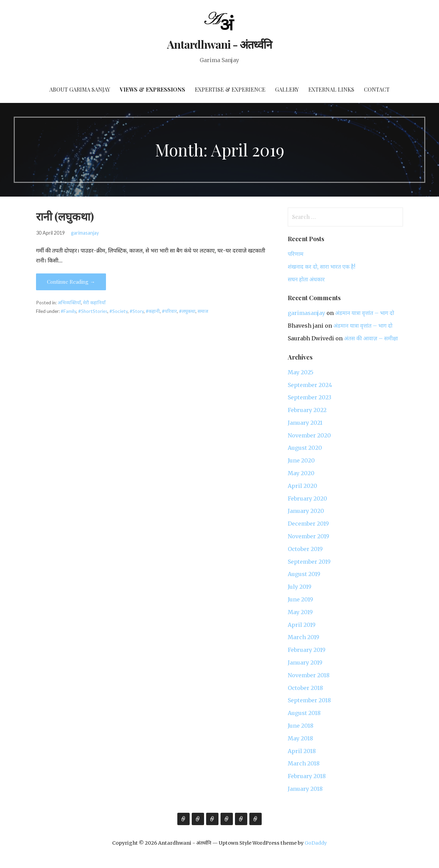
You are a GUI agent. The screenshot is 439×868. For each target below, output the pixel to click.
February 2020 (307, 498)
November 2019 (309, 536)
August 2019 (304, 574)
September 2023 (310, 397)
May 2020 (301, 473)
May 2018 (300, 738)
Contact (377, 89)
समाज (203, 311)
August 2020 (305, 448)
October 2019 (305, 549)
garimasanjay (85, 233)
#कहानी (153, 311)
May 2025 (301, 372)
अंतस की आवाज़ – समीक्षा (371, 338)
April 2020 (302, 486)
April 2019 (302, 625)
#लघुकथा (187, 311)
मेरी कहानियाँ (94, 303)
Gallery (287, 89)
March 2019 (304, 637)
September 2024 (310, 385)
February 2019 (307, 650)
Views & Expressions (152, 89)
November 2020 (309, 435)
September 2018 (309, 700)
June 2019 (300, 599)
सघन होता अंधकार (306, 279)
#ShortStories (93, 311)
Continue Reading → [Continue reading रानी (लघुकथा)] (71, 282)
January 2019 (305, 662)
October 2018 (305, 688)
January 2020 (306, 511)
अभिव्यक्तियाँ (69, 303)
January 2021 (305, 423)
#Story (137, 311)
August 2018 (304, 713)
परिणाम (296, 254)
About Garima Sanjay (80, 89)
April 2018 (302, 751)
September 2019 (309, 562)
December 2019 (308, 524)
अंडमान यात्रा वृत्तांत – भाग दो (365, 313)
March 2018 (304, 763)
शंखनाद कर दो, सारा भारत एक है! (322, 267)
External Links (331, 89)
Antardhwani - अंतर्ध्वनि (220, 44)
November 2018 (309, 675)
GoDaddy (316, 843)
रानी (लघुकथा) (65, 216)
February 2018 (307, 776)
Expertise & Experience (230, 89)
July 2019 (300, 587)
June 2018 (301, 726)
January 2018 (305, 789)
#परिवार (169, 311)
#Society (118, 311)
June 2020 (301, 460)
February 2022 (307, 410)
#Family (68, 311)
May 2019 (300, 612)
